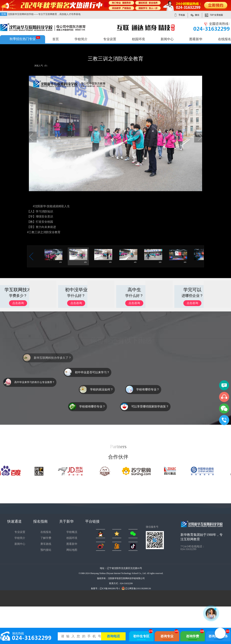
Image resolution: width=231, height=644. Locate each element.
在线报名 (225, 39)
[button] (31, 137)
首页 (56, 39)
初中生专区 (141, 636)
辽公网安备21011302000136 (136, 588)
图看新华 (196, 39)
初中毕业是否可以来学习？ (92, 372)
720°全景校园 (216, 15)
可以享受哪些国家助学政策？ (150, 407)
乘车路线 (46, 544)
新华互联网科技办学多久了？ (53, 363)
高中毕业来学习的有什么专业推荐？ (34, 382)
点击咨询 (18, 303)
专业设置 (110, 39)
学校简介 (81, 39)
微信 (197, 15)
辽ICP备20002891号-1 (110, 588)
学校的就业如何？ (107, 389)
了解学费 (46, 538)
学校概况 (72, 532)
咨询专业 (167, 636)
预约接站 (46, 550)
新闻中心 (167, 39)
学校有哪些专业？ (143, 389)
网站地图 (72, 550)
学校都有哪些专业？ (92, 407)
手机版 (182, 15)
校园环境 (138, 39)
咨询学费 (193, 636)
